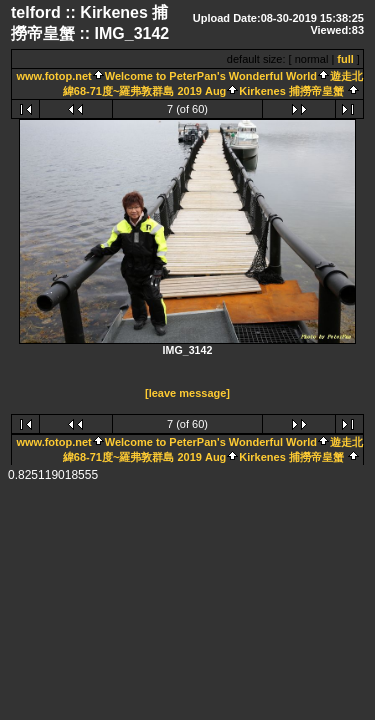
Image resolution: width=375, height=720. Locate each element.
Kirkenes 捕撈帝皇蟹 (291, 91)
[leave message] (187, 394)
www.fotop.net (53, 76)
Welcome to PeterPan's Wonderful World (211, 76)
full (345, 59)
